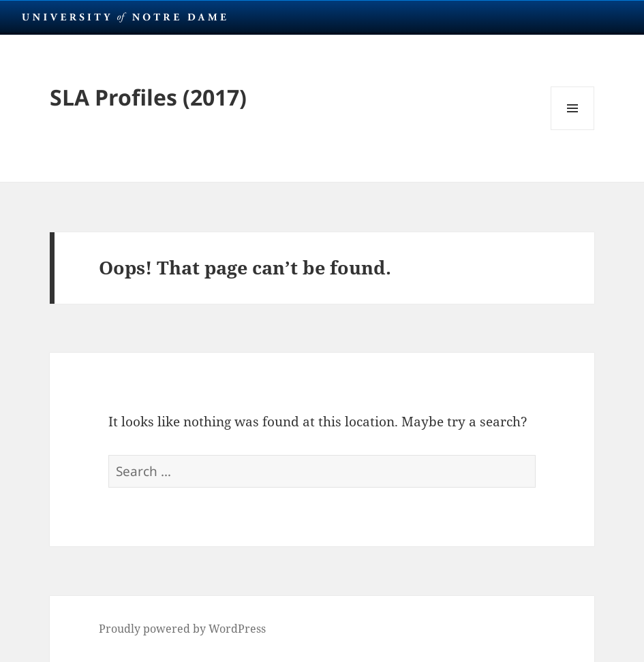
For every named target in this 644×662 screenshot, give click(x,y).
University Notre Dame (124, 17)
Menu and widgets (573, 130)
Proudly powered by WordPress (182, 629)
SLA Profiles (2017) (148, 97)
